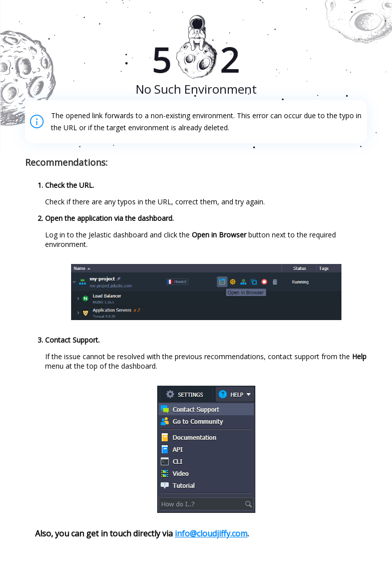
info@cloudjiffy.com (211, 533)
